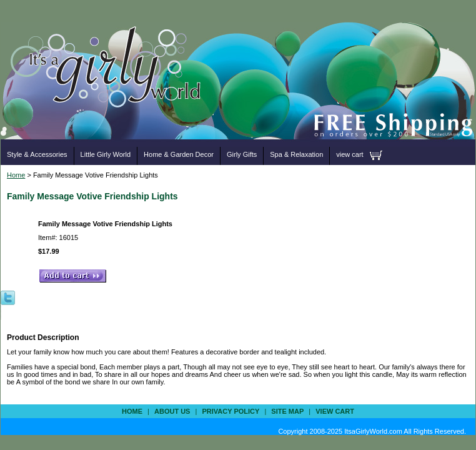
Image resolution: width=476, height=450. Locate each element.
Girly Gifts (242, 154)
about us (172, 411)
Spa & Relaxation (296, 154)
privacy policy (231, 411)
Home (16, 175)
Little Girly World (106, 154)
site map (287, 411)
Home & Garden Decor (179, 154)
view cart (350, 154)
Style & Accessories (37, 154)
